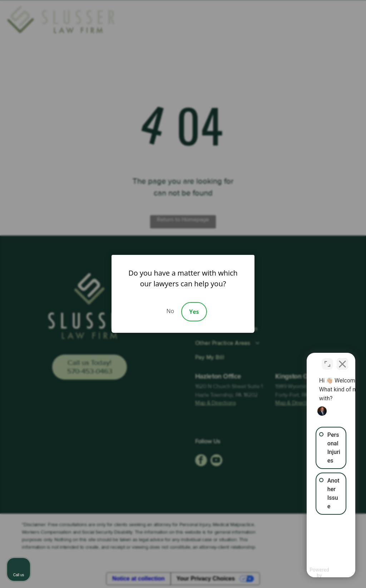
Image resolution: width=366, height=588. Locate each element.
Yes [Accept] (194, 312)
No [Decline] (170, 311)
